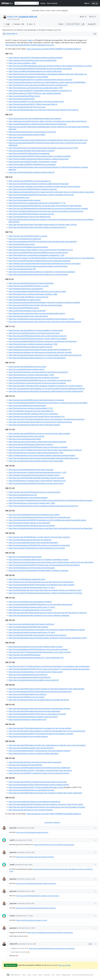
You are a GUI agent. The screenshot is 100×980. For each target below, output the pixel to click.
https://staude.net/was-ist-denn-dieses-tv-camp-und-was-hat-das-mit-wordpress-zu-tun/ (41, 250)
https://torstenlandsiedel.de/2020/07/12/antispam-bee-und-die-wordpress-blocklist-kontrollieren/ (44, 565)
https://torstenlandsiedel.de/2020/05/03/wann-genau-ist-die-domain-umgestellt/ (38, 447)
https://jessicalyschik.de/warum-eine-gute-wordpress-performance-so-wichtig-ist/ (38, 372)
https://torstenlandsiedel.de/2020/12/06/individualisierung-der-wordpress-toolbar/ (39, 785)
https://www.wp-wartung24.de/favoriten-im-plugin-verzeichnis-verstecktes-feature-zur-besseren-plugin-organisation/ (51, 192)
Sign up (95, 3)
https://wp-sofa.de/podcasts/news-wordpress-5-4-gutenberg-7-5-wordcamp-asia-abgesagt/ (42, 272)
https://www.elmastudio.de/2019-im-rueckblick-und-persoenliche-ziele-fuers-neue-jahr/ (40, 80)
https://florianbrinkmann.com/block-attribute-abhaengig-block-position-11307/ (37, 472)
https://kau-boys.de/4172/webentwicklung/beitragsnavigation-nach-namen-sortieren (40, 652)
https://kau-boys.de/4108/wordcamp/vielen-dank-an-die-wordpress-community (37, 336)
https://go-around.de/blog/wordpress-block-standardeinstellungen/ (33, 543)
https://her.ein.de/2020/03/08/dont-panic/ (24, 308)
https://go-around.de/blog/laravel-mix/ (23, 495)
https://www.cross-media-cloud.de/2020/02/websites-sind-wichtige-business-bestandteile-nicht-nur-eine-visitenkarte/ (51, 258)
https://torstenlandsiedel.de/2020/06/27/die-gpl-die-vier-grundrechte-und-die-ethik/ (39, 545)
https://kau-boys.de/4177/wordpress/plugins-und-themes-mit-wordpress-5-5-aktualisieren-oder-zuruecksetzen (49, 666)
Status (40, 975)
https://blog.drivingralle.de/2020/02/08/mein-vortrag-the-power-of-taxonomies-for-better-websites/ (45, 206)
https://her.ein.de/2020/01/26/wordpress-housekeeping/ (29, 153)
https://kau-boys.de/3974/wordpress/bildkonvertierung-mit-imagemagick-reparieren (40, 261)
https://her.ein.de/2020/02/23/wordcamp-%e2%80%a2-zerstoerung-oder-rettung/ (38, 252)
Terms (24, 975)
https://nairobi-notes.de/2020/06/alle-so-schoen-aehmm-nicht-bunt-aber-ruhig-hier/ (39, 537)
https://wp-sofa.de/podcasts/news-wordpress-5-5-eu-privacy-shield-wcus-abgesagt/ (39, 615)
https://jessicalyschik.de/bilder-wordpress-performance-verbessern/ (33, 414)
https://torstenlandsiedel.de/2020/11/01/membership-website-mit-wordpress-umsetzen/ (41, 734)
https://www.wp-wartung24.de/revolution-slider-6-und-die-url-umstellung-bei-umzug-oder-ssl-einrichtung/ (48, 121)
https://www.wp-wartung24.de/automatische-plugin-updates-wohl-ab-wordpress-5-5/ (40, 350)
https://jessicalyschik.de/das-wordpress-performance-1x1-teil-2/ (32, 607)
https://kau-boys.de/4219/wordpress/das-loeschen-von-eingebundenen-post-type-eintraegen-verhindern (47, 807)
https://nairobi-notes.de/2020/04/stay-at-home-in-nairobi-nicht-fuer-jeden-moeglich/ (39, 433)
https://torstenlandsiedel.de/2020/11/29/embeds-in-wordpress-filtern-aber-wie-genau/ (40, 770)
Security (35, 975)
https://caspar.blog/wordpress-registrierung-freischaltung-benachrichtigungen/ (38, 124)
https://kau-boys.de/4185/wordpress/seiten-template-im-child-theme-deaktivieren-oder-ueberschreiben (46, 689)
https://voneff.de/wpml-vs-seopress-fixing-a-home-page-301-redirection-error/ (37, 481)
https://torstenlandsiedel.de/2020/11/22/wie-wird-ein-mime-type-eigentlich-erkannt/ (39, 751)
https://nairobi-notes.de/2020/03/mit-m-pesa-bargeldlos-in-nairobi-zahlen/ (36, 330)
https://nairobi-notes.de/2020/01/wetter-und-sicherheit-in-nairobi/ (33, 162)
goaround (13, 828)
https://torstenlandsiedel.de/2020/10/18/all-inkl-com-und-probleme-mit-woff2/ (37, 714)
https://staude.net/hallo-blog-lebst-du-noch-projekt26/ (28, 77)
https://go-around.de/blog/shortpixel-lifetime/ (25, 765)
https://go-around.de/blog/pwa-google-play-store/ (27, 579)
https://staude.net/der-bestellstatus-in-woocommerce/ (28, 297)
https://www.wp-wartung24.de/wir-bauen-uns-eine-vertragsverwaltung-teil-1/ (37, 313)
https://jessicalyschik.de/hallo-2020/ (22, 99)
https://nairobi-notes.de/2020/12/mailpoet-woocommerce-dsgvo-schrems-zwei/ (38, 782)
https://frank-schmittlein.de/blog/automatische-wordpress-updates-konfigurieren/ (39, 159)
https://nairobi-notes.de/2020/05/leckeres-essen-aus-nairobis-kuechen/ (35, 492)
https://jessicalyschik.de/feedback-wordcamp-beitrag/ (28, 247)
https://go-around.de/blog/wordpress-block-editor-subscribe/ (31, 470)
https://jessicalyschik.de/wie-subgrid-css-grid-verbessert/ (29, 523)
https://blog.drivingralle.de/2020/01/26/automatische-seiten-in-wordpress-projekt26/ (40, 156)
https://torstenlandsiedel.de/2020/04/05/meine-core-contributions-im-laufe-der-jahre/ (40, 380)
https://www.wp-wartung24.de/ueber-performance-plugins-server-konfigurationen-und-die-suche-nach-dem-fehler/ (51, 562)
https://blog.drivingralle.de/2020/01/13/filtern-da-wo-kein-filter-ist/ (33, 104)
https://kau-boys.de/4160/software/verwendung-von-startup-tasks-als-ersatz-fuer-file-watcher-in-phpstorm (48, 613)
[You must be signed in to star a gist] (83, 17)
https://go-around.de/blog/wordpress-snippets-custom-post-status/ (33, 717)
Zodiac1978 (12, 17)
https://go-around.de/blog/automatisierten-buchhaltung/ (29, 677)
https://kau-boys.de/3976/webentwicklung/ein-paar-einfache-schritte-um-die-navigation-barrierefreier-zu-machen (50, 66)
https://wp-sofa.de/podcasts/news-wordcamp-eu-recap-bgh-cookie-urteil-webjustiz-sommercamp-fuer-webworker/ (51, 528)
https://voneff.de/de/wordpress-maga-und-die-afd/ (27, 311)
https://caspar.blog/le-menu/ (19, 197)
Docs (53, 975)
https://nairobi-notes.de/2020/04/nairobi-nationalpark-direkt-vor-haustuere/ (36, 400)
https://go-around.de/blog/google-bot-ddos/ (25, 439)
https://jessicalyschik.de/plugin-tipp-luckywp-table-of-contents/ (32, 151)
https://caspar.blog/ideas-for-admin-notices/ (25, 300)
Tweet (30, 40)
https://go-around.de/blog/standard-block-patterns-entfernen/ (31, 624)
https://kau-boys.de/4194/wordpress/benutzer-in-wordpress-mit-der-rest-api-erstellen (40, 728)
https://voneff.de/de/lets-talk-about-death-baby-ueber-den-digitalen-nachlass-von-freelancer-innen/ (45, 590)
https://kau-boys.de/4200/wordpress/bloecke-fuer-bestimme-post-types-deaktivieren (40, 768)
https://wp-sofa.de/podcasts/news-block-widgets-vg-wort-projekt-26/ (34, 680)
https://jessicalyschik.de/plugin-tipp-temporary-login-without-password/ (35, 762)
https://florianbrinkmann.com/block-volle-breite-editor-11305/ (31, 375)
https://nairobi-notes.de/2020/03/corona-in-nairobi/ (27, 367)
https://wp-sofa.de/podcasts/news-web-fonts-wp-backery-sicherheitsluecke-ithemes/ (39, 708)
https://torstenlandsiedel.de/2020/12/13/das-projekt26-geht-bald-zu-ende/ (36, 787)
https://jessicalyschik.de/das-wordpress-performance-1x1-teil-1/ (32, 587)
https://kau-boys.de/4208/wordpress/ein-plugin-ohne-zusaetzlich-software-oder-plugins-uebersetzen (45, 793)
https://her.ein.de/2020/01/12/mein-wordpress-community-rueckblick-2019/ (36, 102)
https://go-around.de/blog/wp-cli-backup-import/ (26, 369)
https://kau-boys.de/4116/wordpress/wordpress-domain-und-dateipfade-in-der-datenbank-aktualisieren (47, 419)
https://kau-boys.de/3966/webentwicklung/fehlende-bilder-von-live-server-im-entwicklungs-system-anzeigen (48, 208)
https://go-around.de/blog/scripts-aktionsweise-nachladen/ (30, 602)
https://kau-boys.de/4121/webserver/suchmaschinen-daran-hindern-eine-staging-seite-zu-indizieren (45, 450)
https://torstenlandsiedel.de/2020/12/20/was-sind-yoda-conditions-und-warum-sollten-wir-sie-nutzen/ (46, 804)
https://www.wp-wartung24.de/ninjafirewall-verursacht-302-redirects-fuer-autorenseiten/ (41, 582)
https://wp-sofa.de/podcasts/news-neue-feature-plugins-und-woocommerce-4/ (37, 227)
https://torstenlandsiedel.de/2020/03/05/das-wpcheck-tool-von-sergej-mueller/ (37, 291)
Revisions (18, 24)
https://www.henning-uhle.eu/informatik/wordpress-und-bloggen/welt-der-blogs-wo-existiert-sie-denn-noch (48, 140)
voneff (12, 840)
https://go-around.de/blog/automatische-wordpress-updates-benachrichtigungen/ (39, 184)
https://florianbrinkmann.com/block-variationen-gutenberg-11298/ (33, 344)
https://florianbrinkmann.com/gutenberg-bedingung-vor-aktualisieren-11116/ (37, 203)
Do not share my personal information (83, 975)
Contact (58, 975)
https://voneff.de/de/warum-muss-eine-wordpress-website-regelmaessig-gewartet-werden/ (42, 455)
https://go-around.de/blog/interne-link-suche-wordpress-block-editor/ (34, 515)
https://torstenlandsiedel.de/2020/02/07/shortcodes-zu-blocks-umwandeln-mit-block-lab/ (41, 195)
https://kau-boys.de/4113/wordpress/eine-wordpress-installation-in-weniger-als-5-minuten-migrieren (45, 386)
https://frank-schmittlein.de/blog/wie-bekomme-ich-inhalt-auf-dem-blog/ (35, 71)
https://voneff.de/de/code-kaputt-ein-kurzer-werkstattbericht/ (31, 411)
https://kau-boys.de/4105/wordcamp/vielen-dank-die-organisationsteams (35, 305)
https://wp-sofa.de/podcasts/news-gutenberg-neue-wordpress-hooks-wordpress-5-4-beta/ (41, 319)
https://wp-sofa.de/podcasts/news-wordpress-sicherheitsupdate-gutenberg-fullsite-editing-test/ (44, 458)
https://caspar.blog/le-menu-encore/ (22, 244)
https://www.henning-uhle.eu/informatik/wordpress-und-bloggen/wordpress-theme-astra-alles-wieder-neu (48, 74)
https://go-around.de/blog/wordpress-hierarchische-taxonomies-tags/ (34, 333)
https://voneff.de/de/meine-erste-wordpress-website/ (28, 498)
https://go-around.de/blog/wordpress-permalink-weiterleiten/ (31, 283)
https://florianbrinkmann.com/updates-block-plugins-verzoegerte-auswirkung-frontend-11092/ (43, 148)
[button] (83, 24)
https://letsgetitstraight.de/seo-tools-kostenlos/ (26, 289)
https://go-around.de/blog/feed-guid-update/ (25, 557)
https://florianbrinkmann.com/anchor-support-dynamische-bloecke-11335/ (36, 453)
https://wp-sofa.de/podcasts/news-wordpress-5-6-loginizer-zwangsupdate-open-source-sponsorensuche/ (47, 731)
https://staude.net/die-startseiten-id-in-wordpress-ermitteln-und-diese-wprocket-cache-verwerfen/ (44, 186)
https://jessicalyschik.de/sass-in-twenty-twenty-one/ (27, 719)
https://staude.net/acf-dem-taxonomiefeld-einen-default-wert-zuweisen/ (35, 118)
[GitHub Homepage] (8, 975)
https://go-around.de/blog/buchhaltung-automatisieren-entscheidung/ (34, 802)
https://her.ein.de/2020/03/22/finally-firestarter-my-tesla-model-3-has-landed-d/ (38, 339)
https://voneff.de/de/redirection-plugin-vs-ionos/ (32, 920)
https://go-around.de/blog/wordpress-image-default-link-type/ (31, 790)
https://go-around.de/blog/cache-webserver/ (25, 239)
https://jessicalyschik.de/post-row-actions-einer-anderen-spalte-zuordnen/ (36, 647)
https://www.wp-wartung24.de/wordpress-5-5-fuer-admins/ (30, 610)
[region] (50, 427)
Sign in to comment (64, 965)
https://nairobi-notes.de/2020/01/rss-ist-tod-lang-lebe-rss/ (30, 181)
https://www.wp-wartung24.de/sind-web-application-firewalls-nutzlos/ (34, 475)
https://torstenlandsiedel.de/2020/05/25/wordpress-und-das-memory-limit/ (36, 483)
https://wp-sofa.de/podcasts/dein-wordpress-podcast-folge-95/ (31, 172)
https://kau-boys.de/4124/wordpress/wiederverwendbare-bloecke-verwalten (36, 478)
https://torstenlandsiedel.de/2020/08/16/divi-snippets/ (28, 627)
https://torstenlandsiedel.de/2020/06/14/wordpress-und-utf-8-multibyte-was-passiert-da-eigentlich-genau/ (47, 520)
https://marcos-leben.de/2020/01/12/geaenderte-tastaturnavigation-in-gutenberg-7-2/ (40, 91)
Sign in (87, 3)
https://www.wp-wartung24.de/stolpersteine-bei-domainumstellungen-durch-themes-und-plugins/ (45, 263)
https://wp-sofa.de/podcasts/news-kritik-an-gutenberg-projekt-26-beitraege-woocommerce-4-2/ (44, 506)
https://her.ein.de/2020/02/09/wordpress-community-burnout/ (31, 214)
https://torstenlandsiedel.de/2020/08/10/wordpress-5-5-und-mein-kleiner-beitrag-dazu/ (40, 604)
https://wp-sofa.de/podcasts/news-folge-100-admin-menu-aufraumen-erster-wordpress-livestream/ (45, 322)
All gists (43, 3)
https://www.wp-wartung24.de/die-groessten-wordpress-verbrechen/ (34, 378)
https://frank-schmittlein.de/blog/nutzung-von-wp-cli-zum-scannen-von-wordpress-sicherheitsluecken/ (46, 211)
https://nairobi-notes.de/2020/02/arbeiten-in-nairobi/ (28, 236)
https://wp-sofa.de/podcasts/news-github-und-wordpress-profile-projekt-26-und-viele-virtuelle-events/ (46, 391)
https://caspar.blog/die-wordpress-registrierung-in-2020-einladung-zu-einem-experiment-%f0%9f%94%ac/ (47, 82)
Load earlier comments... (53, 823)
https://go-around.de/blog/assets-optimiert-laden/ (27, 135)
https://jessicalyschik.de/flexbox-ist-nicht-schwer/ (26, 697)
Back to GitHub (52, 3)
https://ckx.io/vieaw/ (16, 137)
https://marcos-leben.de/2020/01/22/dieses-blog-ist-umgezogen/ (32, 164)
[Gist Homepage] (7, 3)
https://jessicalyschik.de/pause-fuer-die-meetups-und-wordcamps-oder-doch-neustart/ (40, 352)
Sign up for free (11, 965)
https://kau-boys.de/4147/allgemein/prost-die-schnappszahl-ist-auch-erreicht (37, 548)
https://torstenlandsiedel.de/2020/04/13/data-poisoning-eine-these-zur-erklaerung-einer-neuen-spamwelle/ (48, 403)
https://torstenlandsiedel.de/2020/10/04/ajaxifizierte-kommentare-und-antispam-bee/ (40, 692)
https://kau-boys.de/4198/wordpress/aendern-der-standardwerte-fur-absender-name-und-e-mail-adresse (47, 745)
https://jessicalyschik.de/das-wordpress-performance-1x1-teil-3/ (32, 632)
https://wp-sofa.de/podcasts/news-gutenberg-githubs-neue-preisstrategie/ (36, 461)
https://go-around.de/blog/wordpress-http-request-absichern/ (31, 748)
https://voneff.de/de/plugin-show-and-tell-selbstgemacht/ (30, 217)
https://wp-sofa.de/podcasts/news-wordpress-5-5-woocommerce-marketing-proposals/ (40, 422)
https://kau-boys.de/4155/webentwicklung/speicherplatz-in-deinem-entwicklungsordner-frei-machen (45, 593)
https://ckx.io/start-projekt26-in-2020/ (22, 63)
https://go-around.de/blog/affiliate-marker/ (24, 96)
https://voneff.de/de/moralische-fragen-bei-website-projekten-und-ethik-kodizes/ (38, 266)
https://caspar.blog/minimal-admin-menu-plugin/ (26, 436)
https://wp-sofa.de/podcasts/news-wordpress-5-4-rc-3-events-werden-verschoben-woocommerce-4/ (45, 355)
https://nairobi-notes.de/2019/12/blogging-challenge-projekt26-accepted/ (35, 58)
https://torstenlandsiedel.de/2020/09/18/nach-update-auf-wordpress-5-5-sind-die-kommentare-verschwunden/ (49, 669)
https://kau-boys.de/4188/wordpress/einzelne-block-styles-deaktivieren (34, 711)
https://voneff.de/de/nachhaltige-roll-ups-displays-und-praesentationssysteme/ (37, 635)
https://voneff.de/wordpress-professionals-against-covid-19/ (30, 347)
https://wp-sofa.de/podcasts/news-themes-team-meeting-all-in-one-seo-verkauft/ (38, 274)
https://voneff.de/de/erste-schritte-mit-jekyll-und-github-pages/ (32, 568)
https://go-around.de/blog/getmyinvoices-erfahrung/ (28, 675)
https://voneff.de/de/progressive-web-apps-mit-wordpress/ (30, 540)
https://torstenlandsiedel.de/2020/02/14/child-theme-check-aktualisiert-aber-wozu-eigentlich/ (43, 241)
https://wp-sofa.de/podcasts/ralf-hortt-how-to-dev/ (27, 107)
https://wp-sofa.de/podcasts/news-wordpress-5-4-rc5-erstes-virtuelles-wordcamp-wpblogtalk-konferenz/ (47, 389)
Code (7, 24)
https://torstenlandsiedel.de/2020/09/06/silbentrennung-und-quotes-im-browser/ (38, 649)
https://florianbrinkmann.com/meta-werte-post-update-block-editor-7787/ (36, 88)
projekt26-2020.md (28, 17)
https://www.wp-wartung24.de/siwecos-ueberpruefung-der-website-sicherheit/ (37, 442)
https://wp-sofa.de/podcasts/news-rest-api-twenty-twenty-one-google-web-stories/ (39, 700)
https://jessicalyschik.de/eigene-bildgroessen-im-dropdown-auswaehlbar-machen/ (39, 559)
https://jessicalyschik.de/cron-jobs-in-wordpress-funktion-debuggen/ (34, 753)
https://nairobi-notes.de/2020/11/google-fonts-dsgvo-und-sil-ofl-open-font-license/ (39, 773)
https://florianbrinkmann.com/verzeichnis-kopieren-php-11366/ (32, 503)
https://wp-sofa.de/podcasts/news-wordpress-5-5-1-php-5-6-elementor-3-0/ (36, 658)
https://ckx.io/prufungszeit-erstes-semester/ (25, 200)
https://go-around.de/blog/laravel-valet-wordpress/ (27, 405)
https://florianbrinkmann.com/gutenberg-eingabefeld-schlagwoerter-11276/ (36, 255)
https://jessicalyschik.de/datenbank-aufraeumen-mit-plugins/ (31, 444)
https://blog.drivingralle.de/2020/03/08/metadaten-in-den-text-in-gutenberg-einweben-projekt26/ (44, 302)
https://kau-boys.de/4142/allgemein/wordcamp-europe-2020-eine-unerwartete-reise (39, 517)
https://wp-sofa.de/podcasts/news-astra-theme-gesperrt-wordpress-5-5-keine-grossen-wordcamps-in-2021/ (48, 638)
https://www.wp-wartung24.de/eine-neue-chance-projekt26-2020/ (33, 60)
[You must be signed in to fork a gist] (93, 17)
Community (47, 975)
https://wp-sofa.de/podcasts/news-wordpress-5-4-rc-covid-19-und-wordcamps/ (37, 358)
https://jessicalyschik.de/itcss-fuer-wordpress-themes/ (28, 736)
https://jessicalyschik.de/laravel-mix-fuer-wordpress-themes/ (31, 810)
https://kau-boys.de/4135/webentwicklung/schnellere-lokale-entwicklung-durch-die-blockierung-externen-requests (50, 500)
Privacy (29, 975)
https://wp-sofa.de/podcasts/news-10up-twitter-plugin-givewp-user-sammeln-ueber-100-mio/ (43, 225)
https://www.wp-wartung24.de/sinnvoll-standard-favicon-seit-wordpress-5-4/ (37, 416)
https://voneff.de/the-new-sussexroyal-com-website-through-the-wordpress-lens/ (38, 85)
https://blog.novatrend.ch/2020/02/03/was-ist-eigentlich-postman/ (33, 189)
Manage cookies (66, 975)
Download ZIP (92, 24)
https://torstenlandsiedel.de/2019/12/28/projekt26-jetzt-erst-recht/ (30, 45)
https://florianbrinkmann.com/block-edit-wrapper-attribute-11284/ (33, 294)
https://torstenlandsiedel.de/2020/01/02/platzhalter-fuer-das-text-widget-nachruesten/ (40, 69)
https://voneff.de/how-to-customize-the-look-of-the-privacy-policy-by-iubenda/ (37, 383)
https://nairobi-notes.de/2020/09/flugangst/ (25, 655)
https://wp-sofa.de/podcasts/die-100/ (22, 269)
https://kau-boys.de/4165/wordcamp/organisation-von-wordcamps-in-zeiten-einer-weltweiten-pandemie (47, 630)
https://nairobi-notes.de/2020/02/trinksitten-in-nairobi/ (29, 286)
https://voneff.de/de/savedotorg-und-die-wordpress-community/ (32, 132)
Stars (31, 24)
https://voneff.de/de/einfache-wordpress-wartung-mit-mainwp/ (32, 526)
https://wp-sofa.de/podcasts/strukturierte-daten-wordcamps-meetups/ (34, 425)
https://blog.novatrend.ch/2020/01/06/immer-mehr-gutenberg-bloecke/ (35, 93)
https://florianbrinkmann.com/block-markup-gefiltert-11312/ (31, 408)
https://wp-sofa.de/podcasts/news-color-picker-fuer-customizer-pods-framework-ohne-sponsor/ (44, 110)
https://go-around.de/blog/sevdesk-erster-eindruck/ (27, 694)
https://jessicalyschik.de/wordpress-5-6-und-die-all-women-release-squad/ (36, 672)
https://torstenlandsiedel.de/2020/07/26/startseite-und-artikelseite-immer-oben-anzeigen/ (42, 585)
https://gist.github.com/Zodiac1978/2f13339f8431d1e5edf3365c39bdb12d (54, 49)
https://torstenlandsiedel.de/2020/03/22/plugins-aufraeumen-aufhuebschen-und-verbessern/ (43, 341)
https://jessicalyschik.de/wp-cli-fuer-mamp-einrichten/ (28, 316)
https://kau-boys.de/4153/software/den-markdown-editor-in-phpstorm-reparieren (38, 570)
